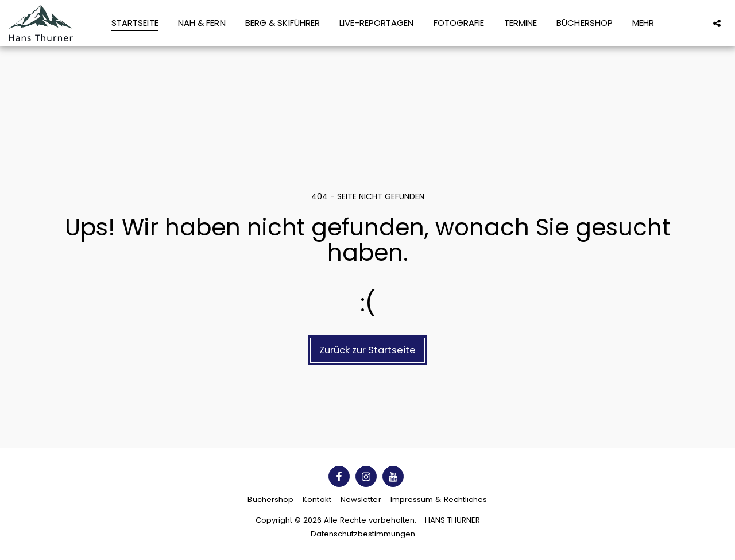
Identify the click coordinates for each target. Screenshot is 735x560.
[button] (717, 23)
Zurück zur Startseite (367, 350)
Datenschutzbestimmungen (363, 534)
